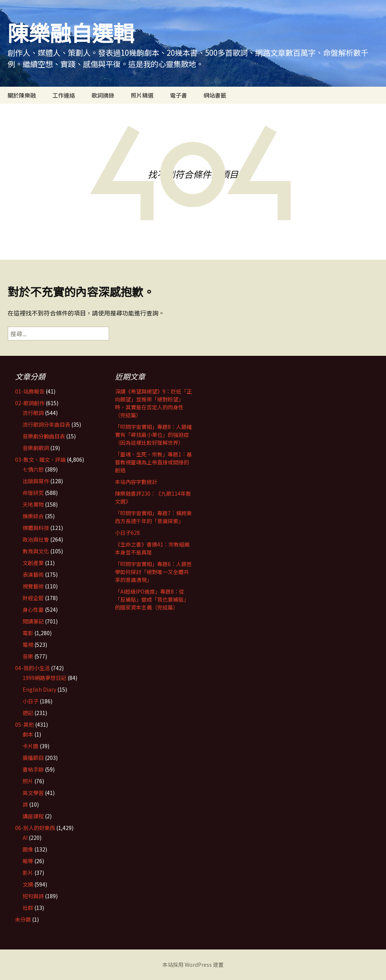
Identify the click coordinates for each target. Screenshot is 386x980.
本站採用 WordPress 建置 (193, 965)
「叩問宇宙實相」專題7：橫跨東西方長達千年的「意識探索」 (153, 517)
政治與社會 (36, 539)
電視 (28, 645)
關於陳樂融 (22, 95)
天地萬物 (33, 504)
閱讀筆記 (33, 621)
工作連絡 (64, 95)
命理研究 (33, 493)
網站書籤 (215, 95)
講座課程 (33, 816)
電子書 (178, 95)
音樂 (28, 656)
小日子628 (127, 533)
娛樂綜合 (33, 516)
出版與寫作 (36, 481)
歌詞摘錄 (103, 95)
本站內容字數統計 (136, 482)
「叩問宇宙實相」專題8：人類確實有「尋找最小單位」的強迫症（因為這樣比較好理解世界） (153, 435)
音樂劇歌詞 (36, 448)
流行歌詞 (33, 413)
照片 (28, 781)
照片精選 (142, 95)
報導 (28, 861)
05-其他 (25, 724)
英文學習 (33, 793)
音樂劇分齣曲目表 (44, 436)
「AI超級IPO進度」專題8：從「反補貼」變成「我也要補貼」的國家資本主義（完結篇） (152, 599)
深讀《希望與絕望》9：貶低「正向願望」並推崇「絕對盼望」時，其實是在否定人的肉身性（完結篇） (153, 403)
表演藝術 (33, 574)
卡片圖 (31, 746)
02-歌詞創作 (30, 403)
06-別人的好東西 (35, 828)
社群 (28, 908)
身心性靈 (33, 609)
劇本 (28, 734)
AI (25, 838)
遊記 (28, 713)
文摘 (28, 884)
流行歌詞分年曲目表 (46, 424)
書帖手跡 (33, 769)
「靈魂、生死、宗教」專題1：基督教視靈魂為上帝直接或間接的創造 (153, 462)
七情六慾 (33, 469)
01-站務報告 (30, 391)
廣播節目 (33, 758)
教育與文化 (36, 551)
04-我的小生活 (32, 668)
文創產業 (33, 563)
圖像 (28, 849)
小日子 (31, 701)
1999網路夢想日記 (44, 678)
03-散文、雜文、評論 (40, 459)
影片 (28, 873)
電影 (28, 633)
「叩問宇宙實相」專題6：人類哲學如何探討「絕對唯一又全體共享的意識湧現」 (153, 572)
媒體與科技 (36, 528)
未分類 (23, 919)
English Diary (39, 689)
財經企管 (33, 598)
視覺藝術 (33, 586)
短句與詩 (33, 896)
